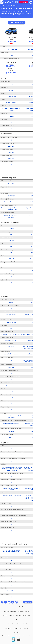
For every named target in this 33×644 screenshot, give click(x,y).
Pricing (5, 615)
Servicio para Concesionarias (23, 615)
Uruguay (26, 628)
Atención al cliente (20, 607)
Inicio (2, 5)
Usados (11, 71)
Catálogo (7, 5)
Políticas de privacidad (23, 611)
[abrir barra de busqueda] (17, 2)
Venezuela (16, 632)
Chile (14, 624)
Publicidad (11, 615)
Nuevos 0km (11, 64)
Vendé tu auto (23, 2)
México (16, 628)
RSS (17, 620)
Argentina (8, 624)
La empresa (11, 607)
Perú (21, 628)
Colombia (19, 624)
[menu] (31, 2)
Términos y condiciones (10, 611)
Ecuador (26, 624)
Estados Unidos (8, 628)
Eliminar (11, 43)
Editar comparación (16, 23)
